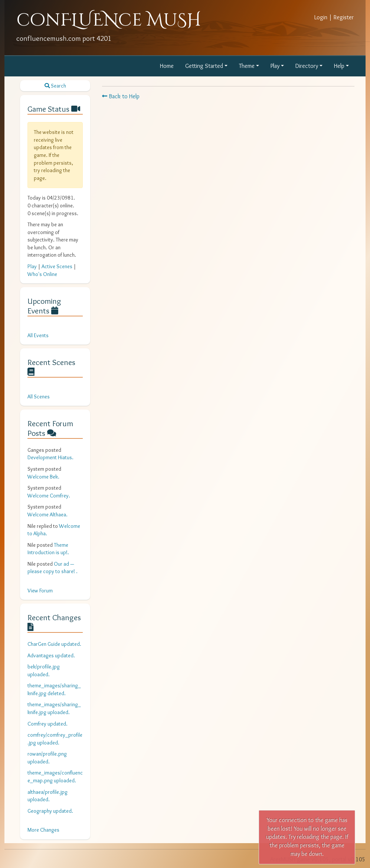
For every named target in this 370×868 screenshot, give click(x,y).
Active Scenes (57, 266)
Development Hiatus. (50, 457)
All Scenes (39, 397)
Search (55, 86)
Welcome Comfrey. (49, 496)
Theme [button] (247, 66)
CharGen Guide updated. (54, 644)
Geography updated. (50, 811)
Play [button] (275, 66)
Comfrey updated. (48, 724)
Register (344, 17)
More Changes (43, 830)
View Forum (40, 591)
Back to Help (121, 96)
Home (167, 66)
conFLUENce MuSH (109, 20)
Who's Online (42, 274)
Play (32, 266)
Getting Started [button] (204, 66)
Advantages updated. (51, 655)
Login (321, 17)
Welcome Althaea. (48, 514)
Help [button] (339, 66)
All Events (38, 335)
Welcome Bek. (43, 477)
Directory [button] (307, 66)
